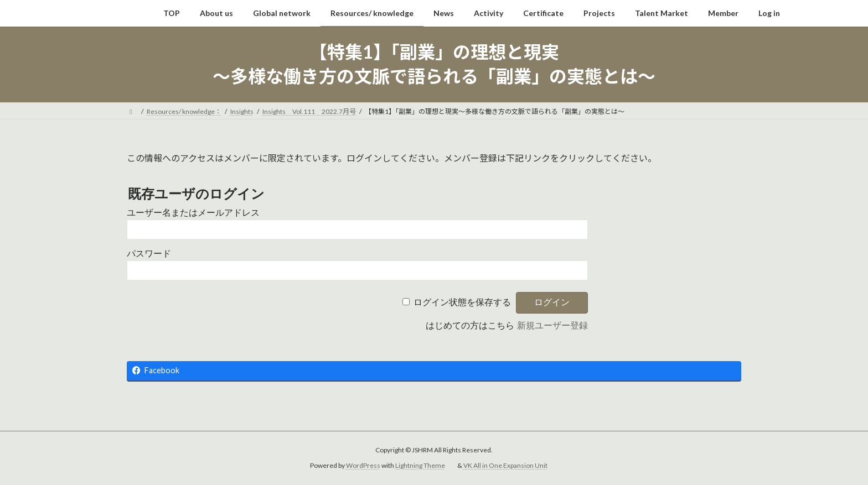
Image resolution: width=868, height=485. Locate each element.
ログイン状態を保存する (462, 302)
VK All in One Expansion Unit (505, 465)
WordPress (363, 465)
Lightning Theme (420, 465)
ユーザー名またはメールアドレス (193, 213)
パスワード (149, 254)
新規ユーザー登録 (552, 325)
